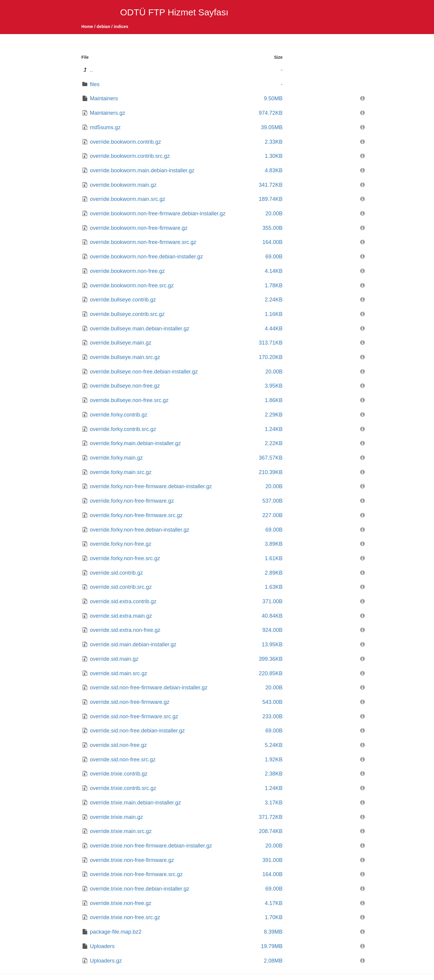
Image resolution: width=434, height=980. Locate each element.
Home (87, 27)
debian (104, 27)
